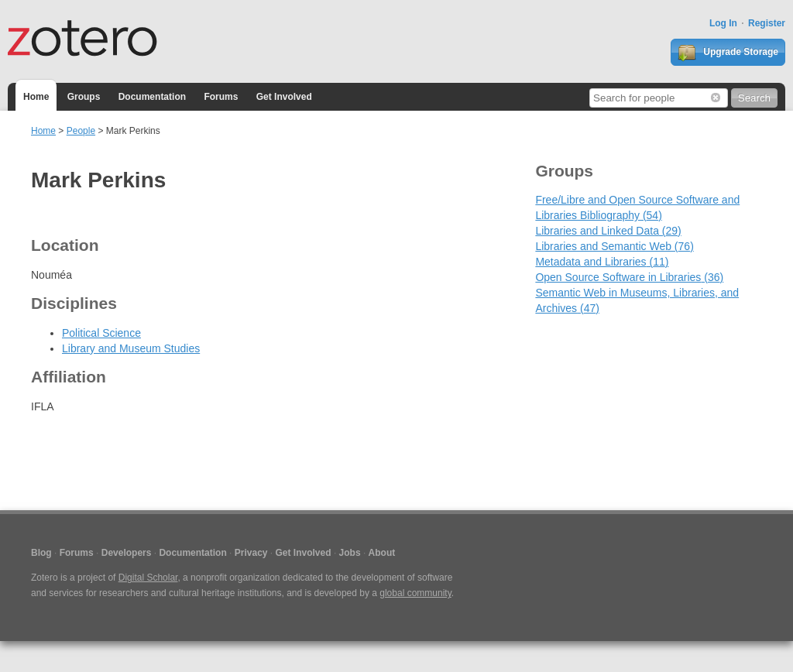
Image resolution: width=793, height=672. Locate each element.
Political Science (101, 333)
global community (415, 593)
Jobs (350, 553)
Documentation (152, 97)
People (81, 131)
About (382, 553)
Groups (84, 97)
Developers (127, 553)
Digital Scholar (148, 578)
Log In (723, 23)
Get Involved (284, 97)
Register (767, 23)
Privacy (251, 553)
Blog (41, 553)
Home (36, 97)
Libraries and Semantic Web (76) (614, 246)
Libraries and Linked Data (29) (608, 231)
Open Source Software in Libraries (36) (629, 277)
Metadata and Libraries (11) (602, 262)
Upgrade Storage (728, 53)
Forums (221, 97)
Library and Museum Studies (131, 348)
